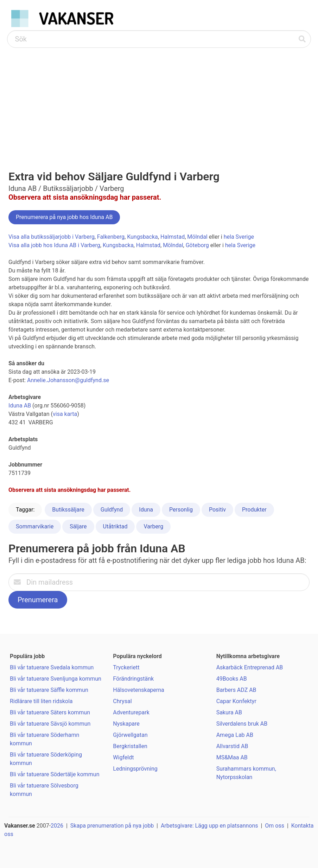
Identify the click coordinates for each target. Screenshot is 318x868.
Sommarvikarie (35, 526)
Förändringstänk (133, 679)
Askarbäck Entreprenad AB (250, 667)
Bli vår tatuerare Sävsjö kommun (50, 724)
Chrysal (122, 701)
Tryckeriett (126, 667)
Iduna (146, 510)
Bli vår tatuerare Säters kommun (50, 712)
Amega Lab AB (235, 735)
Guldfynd (112, 510)
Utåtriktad (115, 526)
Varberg (153, 526)
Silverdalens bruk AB (242, 724)
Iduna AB (20, 406)
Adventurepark (131, 712)
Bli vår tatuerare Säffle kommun (49, 690)
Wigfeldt (123, 757)
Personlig (181, 510)
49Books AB (232, 679)
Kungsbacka (142, 237)
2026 (57, 826)
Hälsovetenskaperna (138, 690)
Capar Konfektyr (236, 701)
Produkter (254, 510)
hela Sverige (239, 237)
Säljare (78, 526)
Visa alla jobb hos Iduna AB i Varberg (54, 245)
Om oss (275, 826)
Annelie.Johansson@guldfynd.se (68, 380)
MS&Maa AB (232, 757)
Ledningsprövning (135, 769)
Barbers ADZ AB (236, 690)
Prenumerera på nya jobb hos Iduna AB (64, 217)
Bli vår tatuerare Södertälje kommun (55, 774)
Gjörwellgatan (130, 735)
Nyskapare (126, 724)
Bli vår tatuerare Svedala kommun (52, 667)
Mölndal (197, 237)
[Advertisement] (159, 101)
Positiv (217, 510)
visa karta (65, 414)
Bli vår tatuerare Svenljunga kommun (56, 679)
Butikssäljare (68, 510)
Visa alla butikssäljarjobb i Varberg (52, 237)
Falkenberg (111, 237)
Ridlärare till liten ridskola (41, 701)
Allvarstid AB (232, 746)
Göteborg (197, 245)
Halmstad (173, 237)
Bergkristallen (130, 746)
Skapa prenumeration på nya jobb (112, 826)
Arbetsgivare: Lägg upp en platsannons (209, 826)
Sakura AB (229, 712)
